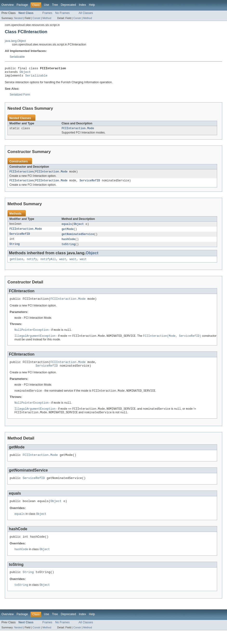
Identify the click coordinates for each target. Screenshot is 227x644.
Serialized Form (20, 97)
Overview (8, 5)
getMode (68, 233)
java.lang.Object (15, 41)
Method (47, 18)
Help (92, 5)
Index (82, 5)
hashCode (68, 244)
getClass (16, 264)
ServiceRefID (90, 184)
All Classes (86, 13)
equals (67, 228)
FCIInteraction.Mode (78, 131)
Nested (18, 18)
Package (22, 5)
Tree (55, 5)
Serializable (17, 57)
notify (32, 264)
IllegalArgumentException (35, 343)
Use (46, 5)
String (15, 249)
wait (63, 264)
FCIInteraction (21, 175)
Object (25, 73)
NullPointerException (32, 336)
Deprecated (68, 5)
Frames (47, 13)
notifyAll (48, 264)
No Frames (62, 13)
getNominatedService (78, 238)
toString (68, 249)
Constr (36, 18)
